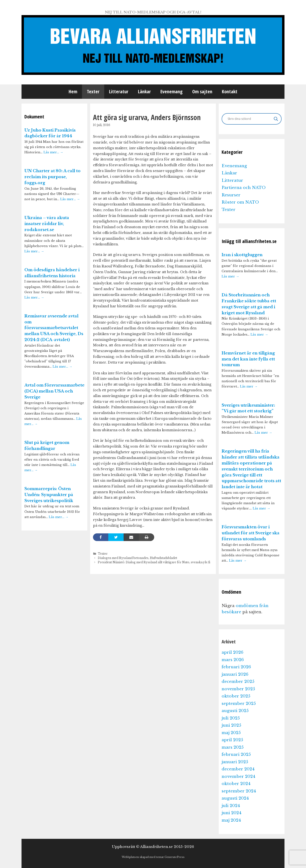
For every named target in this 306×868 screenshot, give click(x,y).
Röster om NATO (240, 202)
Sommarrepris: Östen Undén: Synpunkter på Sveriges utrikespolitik (49, 495)
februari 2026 (236, 667)
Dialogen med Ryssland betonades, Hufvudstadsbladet (137, 558)
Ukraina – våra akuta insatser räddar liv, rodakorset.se (47, 224)
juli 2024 (231, 806)
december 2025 (238, 682)
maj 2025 (231, 733)
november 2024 (238, 777)
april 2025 (232, 740)
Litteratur (119, 91)
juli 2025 (231, 718)
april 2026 (232, 652)
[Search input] (249, 119)
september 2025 (239, 704)
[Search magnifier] (276, 119)
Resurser (231, 195)
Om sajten (202, 91)
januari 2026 (235, 674)
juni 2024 (232, 813)
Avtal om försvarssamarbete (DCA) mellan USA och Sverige (54, 391)
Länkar (144, 91)
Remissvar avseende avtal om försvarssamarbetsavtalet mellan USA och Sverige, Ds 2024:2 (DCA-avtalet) (54, 328)
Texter (93, 91)
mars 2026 (233, 660)
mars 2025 (233, 747)
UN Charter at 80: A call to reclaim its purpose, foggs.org (52, 177)
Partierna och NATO (244, 188)
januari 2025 (235, 762)
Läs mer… (53, 152)
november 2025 (238, 689)
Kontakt (230, 91)
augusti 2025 (235, 711)
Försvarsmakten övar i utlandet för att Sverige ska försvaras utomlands (251, 533)
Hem (73, 91)
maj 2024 (231, 820)
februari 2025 (236, 755)
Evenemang (172, 91)
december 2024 (238, 769)
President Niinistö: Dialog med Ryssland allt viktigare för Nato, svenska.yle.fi (154, 562)
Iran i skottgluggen (242, 255)
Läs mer (230, 276)
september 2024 (239, 791)
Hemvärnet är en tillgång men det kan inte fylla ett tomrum (248, 359)
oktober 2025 (236, 696)
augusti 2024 (235, 798)
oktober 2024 (236, 784)
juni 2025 (231, 725)
